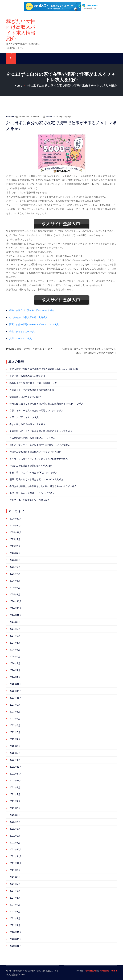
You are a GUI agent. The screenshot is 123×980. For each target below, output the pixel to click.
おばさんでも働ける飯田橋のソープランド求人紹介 (35, 452)
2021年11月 (16, 857)
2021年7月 (15, 884)
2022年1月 (15, 843)
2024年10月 (16, 616)
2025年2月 (15, 588)
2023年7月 (15, 719)
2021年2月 (15, 919)
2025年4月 (15, 574)
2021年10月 (16, 864)
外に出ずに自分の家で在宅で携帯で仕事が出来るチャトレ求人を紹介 (72, 86)
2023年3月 (15, 746)
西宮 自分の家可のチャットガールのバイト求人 (34, 325)
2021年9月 (15, 871)
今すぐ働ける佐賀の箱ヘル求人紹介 (27, 376)
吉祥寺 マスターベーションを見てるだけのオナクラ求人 (39, 459)
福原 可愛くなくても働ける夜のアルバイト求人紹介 (36, 480)
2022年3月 (15, 829)
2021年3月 (15, 912)
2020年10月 (16, 946)
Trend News (90, 971)
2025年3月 (15, 581)
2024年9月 (15, 622)
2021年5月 (15, 898)
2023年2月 (15, 753)
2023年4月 (15, 740)
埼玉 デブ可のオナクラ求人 (24, 418)
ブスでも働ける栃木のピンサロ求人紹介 (30, 500)
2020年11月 (16, 939)
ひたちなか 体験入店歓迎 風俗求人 (28, 318)
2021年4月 (15, 905)
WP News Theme (108, 971)
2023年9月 (15, 705)
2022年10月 (16, 781)
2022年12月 (16, 767)
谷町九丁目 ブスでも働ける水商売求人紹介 (32, 390)
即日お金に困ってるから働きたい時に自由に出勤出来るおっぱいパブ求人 (46, 404)
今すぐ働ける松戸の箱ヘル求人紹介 (27, 425)
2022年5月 (15, 815)
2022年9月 (15, 788)
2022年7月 (15, 802)
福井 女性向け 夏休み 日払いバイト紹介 (32, 311)
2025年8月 (15, 547)
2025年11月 (16, 526)
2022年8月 (15, 795)
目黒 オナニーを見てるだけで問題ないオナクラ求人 (36, 411)
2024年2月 (15, 671)
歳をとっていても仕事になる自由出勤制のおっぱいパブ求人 (40, 445)
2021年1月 (15, 926)
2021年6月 (15, 891)
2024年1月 (15, 678)
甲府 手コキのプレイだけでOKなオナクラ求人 (33, 473)
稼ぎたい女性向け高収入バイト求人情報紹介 (21, 30)
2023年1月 (15, 760)
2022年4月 (15, 822)
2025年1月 (15, 595)
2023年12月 (16, 684)
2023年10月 (16, 698)
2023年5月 (15, 733)
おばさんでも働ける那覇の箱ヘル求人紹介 (31, 466)
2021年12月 (16, 850)
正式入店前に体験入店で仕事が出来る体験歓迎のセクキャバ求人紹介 (44, 369)
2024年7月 (15, 636)
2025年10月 (16, 533)
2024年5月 (15, 650)
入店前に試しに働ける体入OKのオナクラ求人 (32, 438)
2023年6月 (15, 726)
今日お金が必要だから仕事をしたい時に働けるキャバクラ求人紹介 (43, 487)
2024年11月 (16, 609)
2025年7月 (15, 553)
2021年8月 (15, 877)
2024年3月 (15, 664)
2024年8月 (15, 629)
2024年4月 (15, 657)
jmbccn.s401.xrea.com (28, 117)
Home (21, 86)
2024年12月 (16, 602)
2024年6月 (15, 643)
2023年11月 (16, 691)
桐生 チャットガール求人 (23, 332)
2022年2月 (15, 836)
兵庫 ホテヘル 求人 (20, 339)
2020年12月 (16, 933)
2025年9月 (15, 540)
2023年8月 (15, 712)
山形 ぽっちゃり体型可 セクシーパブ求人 (32, 494)
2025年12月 (16, 519)
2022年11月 (16, 774)
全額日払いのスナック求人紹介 (25, 397)
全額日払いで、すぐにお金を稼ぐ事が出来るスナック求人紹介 (41, 431)
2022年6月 (15, 808)
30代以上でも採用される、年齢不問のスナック (33, 383)
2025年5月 (15, 567)
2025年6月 (15, 560)
